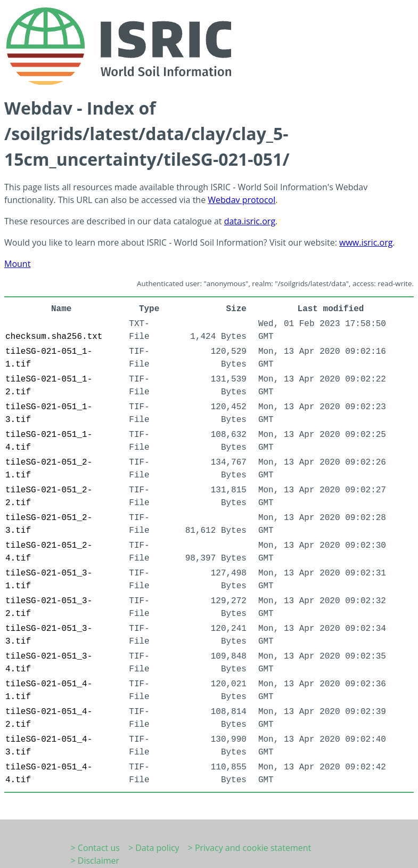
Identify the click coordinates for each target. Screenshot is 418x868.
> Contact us (95, 848)
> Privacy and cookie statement (250, 848)
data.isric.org (250, 221)
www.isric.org (366, 242)
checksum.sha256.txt (54, 337)
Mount (17, 264)
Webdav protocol (241, 200)
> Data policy (154, 848)
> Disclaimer (95, 861)
